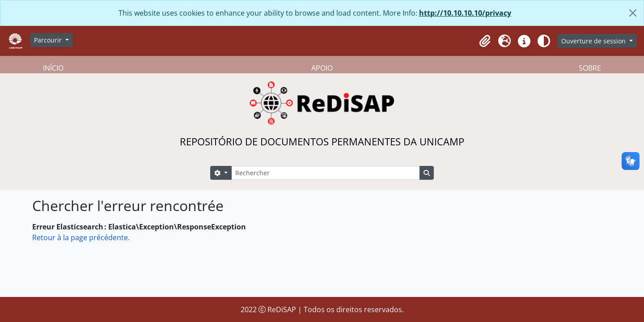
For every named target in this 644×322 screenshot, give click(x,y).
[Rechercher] (326, 173)
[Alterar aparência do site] (544, 41)
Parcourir (49, 40)
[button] (485, 41)
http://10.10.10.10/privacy (465, 13)
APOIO (322, 68)
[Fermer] (633, 13)
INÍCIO (53, 68)
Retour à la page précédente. (81, 237)
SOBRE (590, 68)
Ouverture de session (594, 41)
